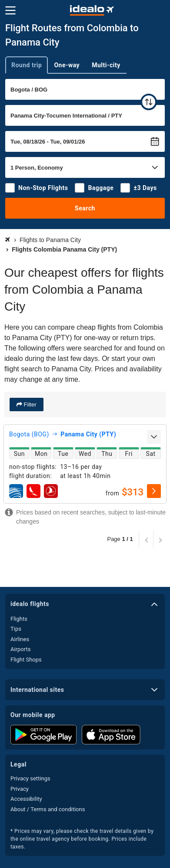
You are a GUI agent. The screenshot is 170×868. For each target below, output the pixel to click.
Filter (29, 405)
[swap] (149, 102)
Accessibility (26, 799)
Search (85, 208)
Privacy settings (30, 778)
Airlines (20, 639)
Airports (20, 649)
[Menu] (10, 10)
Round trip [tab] (27, 65)
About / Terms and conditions (48, 809)
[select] (154, 491)
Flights (19, 619)
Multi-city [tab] (106, 65)
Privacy (20, 789)
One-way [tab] (67, 65)
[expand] (154, 437)
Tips (16, 629)
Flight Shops (26, 660)
